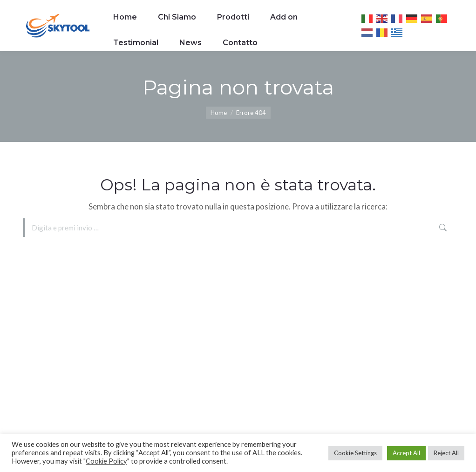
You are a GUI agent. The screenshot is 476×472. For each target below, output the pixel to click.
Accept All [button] (406, 453)
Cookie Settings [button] (355, 453)
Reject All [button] (446, 453)
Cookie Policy (106, 461)
